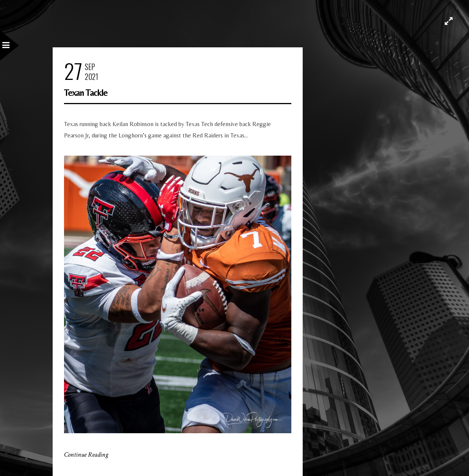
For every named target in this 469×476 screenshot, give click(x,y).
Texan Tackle (86, 93)
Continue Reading (86, 455)
